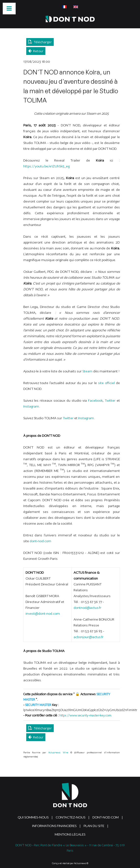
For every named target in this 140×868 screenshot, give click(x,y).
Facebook (95, 400)
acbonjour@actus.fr (89, 637)
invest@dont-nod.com (43, 613)
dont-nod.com (40, 541)
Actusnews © (81, 863)
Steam (87, 371)
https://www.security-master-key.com (85, 715)
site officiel (106, 383)
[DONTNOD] (70, 19)
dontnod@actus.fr (87, 608)
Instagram (31, 406)
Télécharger (40, 42)
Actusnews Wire (58, 752)
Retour (36, 51)
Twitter (110, 400)
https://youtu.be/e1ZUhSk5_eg (46, 166)
